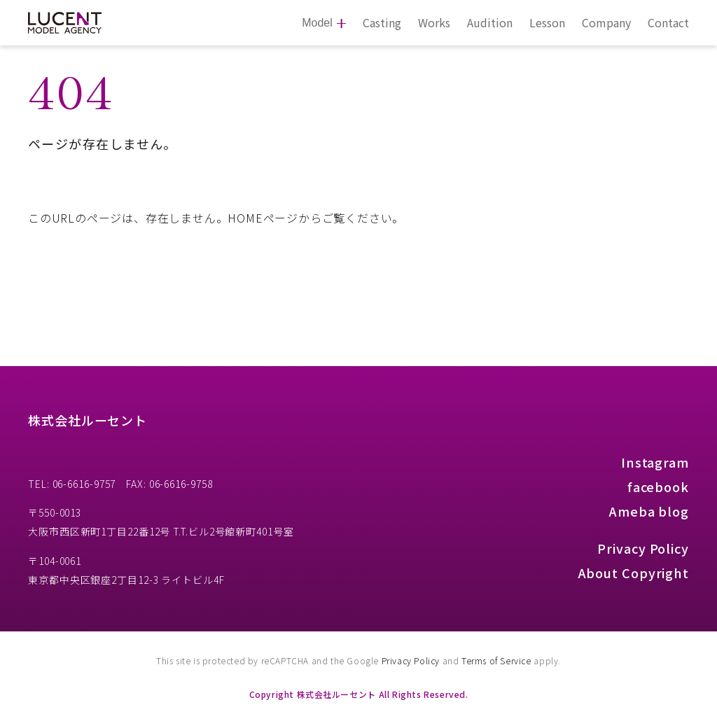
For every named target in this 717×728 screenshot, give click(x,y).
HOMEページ (263, 218)
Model (317, 23)
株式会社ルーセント (88, 420)
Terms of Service (496, 660)
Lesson (547, 22)
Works (434, 22)
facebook (658, 486)
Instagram (655, 462)
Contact (668, 22)
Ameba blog (649, 511)
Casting (382, 22)
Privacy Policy (643, 548)
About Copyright (634, 573)
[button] (688, 33)
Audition (490, 22)
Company (606, 22)
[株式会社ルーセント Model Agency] (65, 23)
